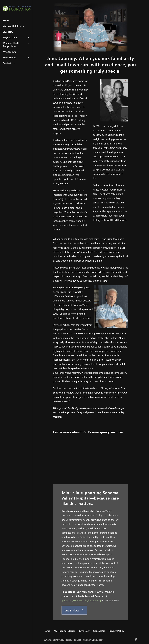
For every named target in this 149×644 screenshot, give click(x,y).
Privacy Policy (116, 631)
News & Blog (9, 60)
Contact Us (9, 65)
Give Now (8, 34)
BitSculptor (97, 640)
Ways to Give (10, 40)
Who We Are (9, 54)
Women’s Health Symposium (11, 47)
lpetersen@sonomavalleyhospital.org (81, 600)
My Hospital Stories (13, 28)
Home (6, 23)
